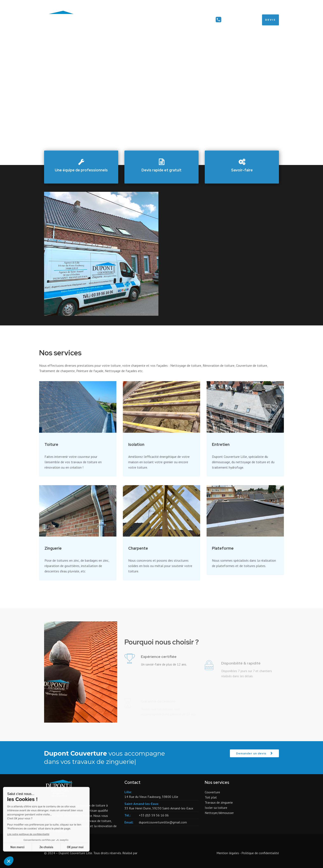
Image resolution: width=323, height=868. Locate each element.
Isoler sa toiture (216, 808)
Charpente (140, 540)
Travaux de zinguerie (219, 802)
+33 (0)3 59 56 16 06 (241, 20)
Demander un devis (251, 753)
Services (176, 20)
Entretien (215, 447)
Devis (270, 20)
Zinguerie (64, 540)
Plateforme (217, 540)
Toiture (62, 447)
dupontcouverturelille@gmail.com (163, 822)
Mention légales (228, 853)
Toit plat (211, 797)
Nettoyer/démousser (219, 813)
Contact (201, 20)
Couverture (212, 792)
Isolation (139, 447)
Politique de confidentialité (260, 853)
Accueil (152, 20)
